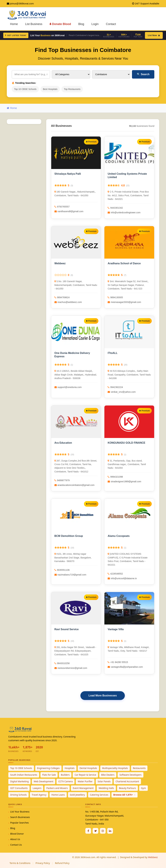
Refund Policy (62, 863)
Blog (81, 24)
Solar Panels (104, 781)
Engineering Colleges (48, 768)
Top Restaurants (72, 89)
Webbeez (60, 263)
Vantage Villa (116, 629)
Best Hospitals (50, 89)
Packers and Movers (57, 788)
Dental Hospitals (88, 768)
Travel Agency (39, 795)
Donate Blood (60, 24)
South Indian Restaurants (24, 775)
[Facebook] (88, 831)
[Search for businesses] (31, 74)
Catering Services (99, 795)
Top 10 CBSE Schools (25, 89)
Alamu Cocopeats (119, 536)
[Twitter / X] (95, 831)
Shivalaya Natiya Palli (68, 174)
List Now (154, 35)
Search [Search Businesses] (143, 74)
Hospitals (70, 768)
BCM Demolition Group (69, 536)
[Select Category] (71, 74)
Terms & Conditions (20, 863)
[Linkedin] (110, 831)
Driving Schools (18, 795)
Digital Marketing (19, 781)
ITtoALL (113, 353)
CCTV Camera (65, 781)
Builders (65, 775)
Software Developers (130, 775)
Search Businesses (20, 817)
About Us (15, 839)
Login (95, 24)
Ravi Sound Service (67, 629)
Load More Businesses (103, 696)
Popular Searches (19, 823)
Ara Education (63, 443)
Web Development (44, 781)
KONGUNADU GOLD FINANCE (126, 443)
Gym (143, 788)
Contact (111, 24)
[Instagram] (103, 831)
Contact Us (16, 845)
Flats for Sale (49, 775)
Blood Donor (17, 834)
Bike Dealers (108, 775)
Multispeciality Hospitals (115, 768)
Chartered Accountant (127, 781)
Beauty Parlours (127, 788)
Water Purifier (85, 781)
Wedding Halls (106, 788)
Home (14, 24)
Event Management (83, 788)
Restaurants (139, 768)
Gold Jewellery (77, 795)
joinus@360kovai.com (22, 3)
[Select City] (111, 74)
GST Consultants (19, 788)
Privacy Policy (43, 863)
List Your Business (20, 812)
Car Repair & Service (85, 775)
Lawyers (37, 788)
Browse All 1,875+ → (124, 795)
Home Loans (58, 795)
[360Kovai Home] (27, 15)
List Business (34, 24)
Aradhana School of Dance (124, 263)
